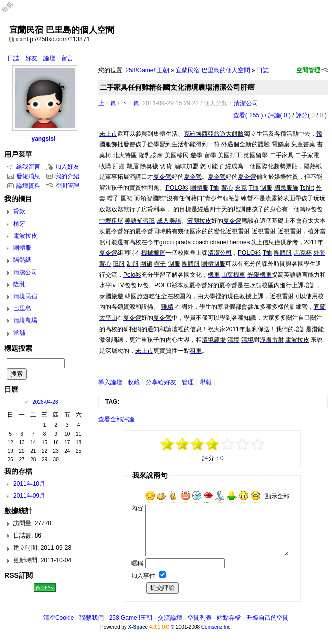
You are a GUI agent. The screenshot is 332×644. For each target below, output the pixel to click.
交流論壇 (170, 618)
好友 (31, 58)
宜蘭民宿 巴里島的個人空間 (213, 70)
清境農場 (25, 320)
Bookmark (20, 39)
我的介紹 (67, 176)
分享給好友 (161, 382)
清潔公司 (246, 103)
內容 (137, 508)
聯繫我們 (92, 618)
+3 (243, 444)
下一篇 (130, 103)
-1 (198, 444)
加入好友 (67, 167)
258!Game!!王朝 (147, 70)
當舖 (19, 333)
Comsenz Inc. (217, 627)
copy (13, 39)
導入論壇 (110, 382)
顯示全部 (277, 496)
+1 (228, 444)
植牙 (19, 224)
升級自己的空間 (268, 618)
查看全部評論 (116, 419)
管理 (188, 382)
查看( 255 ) (248, 115)
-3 (183, 444)
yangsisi (43, 139)
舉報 (206, 382)
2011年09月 (29, 496)
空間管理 (308, 70)
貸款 (19, 211)
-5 (168, 444)
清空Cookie (59, 618)
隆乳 (19, 284)
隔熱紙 (22, 260)
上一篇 (107, 103)
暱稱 (137, 563)
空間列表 (200, 618)
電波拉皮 (25, 236)
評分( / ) (311, 115)
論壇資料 (28, 186)
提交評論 (162, 588)
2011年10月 (29, 484)
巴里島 (22, 308)
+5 (258, 444)
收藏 (134, 382)
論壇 (49, 58)
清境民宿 (25, 296)
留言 (67, 58)
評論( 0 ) (279, 115)
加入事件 (143, 576)
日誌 (13, 58)
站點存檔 (229, 618)
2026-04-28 (45, 402)
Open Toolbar (13, 11)
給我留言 (28, 167)
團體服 (22, 248)
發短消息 (28, 176)
